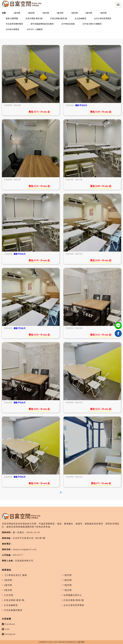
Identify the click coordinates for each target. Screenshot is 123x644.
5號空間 (74, 13)
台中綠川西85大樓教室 (92, 24)
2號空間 (31, 13)
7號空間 (103, 13)
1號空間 (17, 13)
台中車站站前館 (68, 24)
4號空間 (60, 13)
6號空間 (89, 13)
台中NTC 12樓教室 (35, 29)
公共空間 (9, 595)
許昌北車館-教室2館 (59, 18)
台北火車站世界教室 (103, 18)
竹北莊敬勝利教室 (13, 610)
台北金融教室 (81, 18)
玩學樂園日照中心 (73, 595)
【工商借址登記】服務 (15, 575)
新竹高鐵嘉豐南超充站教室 (42, 24)
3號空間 (46, 13)
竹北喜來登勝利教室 (14, 24)
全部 (4, 13)
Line (6, 629)
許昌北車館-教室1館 (34, 18)
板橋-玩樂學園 (12, 18)
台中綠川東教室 (12, 29)
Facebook (8, 624)
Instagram (9, 634)
